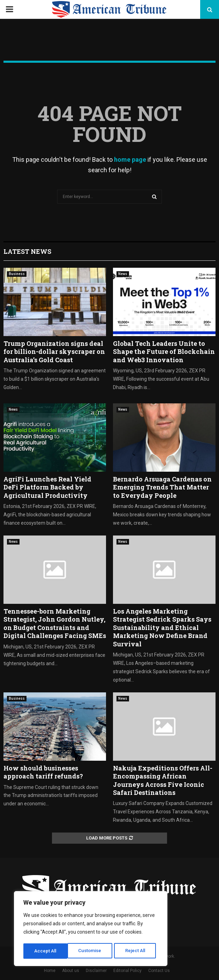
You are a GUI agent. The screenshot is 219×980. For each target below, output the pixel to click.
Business (17, 274)
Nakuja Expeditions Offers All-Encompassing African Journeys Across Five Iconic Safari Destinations (163, 780)
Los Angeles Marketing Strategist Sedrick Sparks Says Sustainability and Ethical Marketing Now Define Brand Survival (162, 628)
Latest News (27, 251)
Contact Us (159, 971)
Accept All (137, 951)
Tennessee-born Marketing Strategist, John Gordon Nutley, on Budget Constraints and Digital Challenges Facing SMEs (55, 623)
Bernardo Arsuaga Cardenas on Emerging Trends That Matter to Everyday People (162, 487)
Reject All (92, 951)
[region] (91, 929)
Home (50, 971)
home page (130, 159)
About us (71, 971)
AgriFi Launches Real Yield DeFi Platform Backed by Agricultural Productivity (47, 487)
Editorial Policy (127, 971)
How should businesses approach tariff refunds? (43, 772)
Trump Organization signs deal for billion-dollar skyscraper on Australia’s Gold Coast (54, 352)
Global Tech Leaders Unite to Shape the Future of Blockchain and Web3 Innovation (164, 352)
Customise (46, 951)
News (123, 274)
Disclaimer (96, 971)
